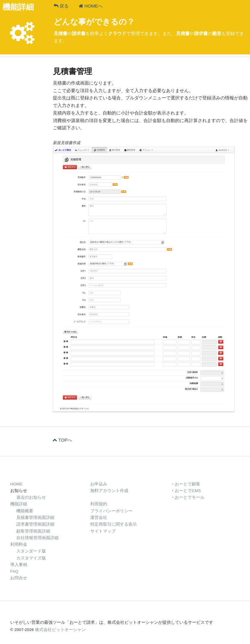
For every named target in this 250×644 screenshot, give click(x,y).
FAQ (14, 571)
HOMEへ (91, 6)
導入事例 (19, 565)
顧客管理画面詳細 (33, 531)
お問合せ (19, 578)
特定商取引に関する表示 (114, 524)
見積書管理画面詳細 (35, 518)
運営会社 (99, 518)
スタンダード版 (31, 551)
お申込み (99, 484)
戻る (61, 6)
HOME (16, 484)
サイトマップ (103, 531)
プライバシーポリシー (111, 511)
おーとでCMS (188, 491)
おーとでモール (190, 497)
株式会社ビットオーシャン (60, 630)
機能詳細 (19, 504)
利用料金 (19, 544)
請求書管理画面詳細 (35, 524)
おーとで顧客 (187, 484)
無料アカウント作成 (109, 491)
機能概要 (25, 511)
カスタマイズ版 (31, 558)
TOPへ (62, 440)
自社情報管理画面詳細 (37, 538)
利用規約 (99, 504)
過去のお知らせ (31, 497)
